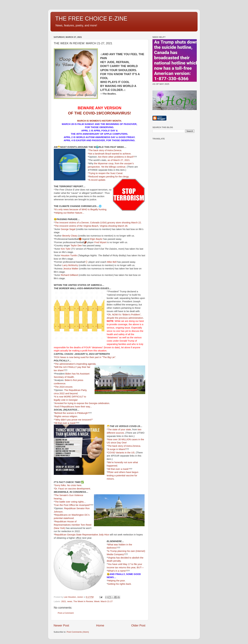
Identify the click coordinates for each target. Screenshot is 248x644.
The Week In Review (83, 601)
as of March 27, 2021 (119, 160)
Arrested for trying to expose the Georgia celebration (82, 403)
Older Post (138, 625)
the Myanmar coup (104, 163)
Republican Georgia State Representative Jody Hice (82, 535)
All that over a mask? (66, 423)
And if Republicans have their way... (73, 407)
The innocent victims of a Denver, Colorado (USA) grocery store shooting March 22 (98, 223)
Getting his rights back (119, 584)
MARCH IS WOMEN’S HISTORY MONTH (99, 121)
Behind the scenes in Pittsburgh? (72, 413)
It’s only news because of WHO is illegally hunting (81, 209)
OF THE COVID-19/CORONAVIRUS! (99, 113)
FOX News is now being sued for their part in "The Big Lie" (85, 357)
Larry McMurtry (70, 265)
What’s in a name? (117, 571)
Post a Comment (66, 613)
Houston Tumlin (69, 255)
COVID (111, 453)
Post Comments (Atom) (78, 632)
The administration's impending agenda (75, 364)
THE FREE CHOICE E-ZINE (91, 19)
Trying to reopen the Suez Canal (106, 173)
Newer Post (61, 625)
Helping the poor (116, 581)
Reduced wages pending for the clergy (109, 177)
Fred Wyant (100, 242)
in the (128, 453)
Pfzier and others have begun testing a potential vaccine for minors (123, 475)
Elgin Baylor (96, 239)
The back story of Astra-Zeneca (105, 150)
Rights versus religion (66, 416)
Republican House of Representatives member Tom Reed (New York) (73, 525)
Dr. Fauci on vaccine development (72, 489)
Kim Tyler (66, 249)
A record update (97, 180)
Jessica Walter (71, 269)
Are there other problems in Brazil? (116, 157)
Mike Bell (112, 262)
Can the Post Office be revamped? (73, 505)
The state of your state (119, 429)
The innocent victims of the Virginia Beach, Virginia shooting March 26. (91, 226)
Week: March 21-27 (103, 601)
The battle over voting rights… (70, 502)
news (70, 601)
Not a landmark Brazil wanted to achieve (110, 154)
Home (100, 625)
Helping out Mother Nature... (69, 213)
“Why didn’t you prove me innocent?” (74, 420)
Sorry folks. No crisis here (68, 485)
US (133, 453)
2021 (64, 601)
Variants (120, 453)
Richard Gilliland (69, 275)
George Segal (68, 229)
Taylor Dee (76, 245)
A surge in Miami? (117, 449)
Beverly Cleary (70, 236)
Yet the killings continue (113, 167)
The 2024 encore (64, 387)
